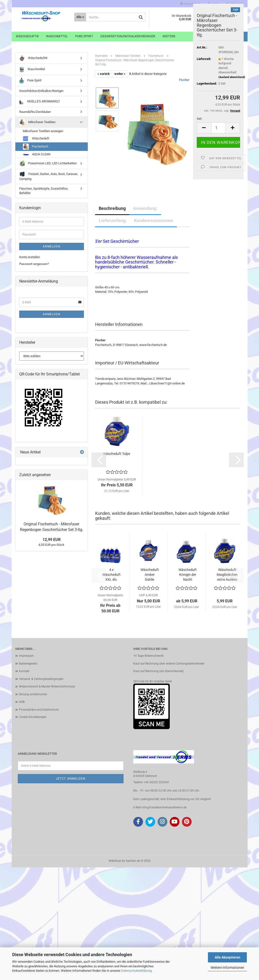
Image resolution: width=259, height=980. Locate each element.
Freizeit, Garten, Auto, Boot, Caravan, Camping (49, 176)
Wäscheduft (36, 139)
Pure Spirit (84, 36)
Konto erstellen (30, 257)
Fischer (184, 80)
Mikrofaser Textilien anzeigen (43, 131)
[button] (190, 4)
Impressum (26, 656)
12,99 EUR (52, 540)
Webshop (115, 861)
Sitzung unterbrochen (33, 694)
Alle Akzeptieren (228, 957)
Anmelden (52, 246)
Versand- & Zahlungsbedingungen (41, 679)
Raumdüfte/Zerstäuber (35, 112)
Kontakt (24, 671)
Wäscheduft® (27, 36)
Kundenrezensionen (154, 220)
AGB (22, 702)
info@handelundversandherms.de (164, 807)
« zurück (104, 74)
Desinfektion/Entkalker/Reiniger (128, 36)
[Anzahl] (219, 128)
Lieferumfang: (113, 220)
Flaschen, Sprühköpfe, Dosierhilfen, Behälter (44, 191)
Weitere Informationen (227, 968)
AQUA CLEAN (37, 154)
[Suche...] (80, 17)
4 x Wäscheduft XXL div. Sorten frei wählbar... (112, 575)
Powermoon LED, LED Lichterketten (48, 163)
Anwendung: (145, 208)
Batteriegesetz (28, 664)
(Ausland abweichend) (232, 77)
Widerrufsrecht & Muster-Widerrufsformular (47, 686)
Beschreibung (112, 208)
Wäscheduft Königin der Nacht (188, 575)
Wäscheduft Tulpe (117, 454)
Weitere (169, 36)
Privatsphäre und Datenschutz (39, 710)
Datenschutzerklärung (136, 971)
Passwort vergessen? (34, 264)
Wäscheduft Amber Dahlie (150, 575)
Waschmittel (57, 36)
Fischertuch (36, 147)
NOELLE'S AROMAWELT (40, 102)
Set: (199, 119)
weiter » (120, 74)
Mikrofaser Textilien (37, 122)
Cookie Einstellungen (33, 717)
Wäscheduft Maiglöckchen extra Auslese (227, 575)
